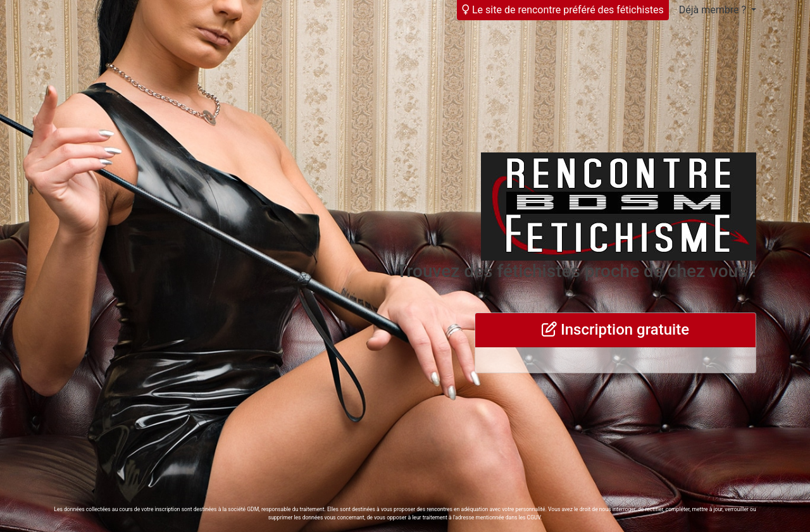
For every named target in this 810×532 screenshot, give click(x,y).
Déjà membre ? (714, 10)
